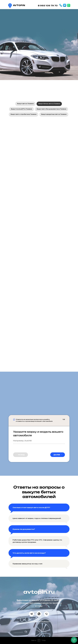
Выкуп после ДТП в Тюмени (21, 109)
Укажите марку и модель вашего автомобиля (38, 434)
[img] (65, 5)
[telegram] (31, 614)
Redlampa (46, 622)
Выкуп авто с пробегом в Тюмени (24, 114)
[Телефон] (47, 614)
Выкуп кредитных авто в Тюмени (54, 114)
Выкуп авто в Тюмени (25, 104)
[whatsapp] (39, 614)
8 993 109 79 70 (48, 6)
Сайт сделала (35, 622)
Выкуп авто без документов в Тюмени (51, 109)
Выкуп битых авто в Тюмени (49, 104)
